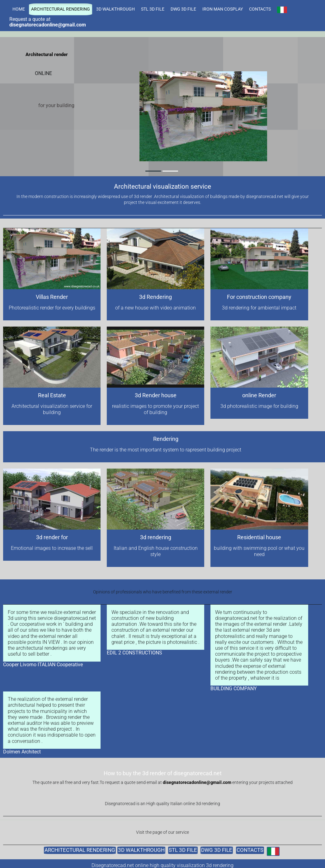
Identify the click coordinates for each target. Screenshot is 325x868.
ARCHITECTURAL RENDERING (61, 9)
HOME (19, 9)
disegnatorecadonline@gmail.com (197, 783)
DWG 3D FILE (183, 9)
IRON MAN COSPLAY (223, 9)
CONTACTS (260, 9)
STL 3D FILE (153, 9)
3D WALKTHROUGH (115, 9)
